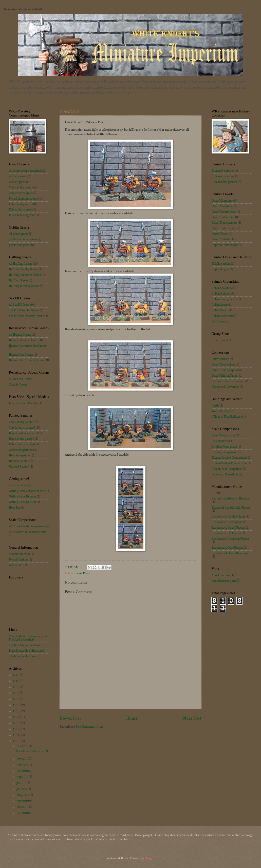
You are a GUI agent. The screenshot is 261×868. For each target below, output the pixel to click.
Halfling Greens (18, 280)
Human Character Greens (24, 340)
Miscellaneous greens (22, 215)
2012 (16, 729)
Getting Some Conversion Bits (27, 491)
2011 (16, 735)
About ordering (18, 485)
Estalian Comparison (224, 447)
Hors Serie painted (20, 455)
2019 (16, 687)
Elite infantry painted (22, 444)
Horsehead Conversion (225, 387)
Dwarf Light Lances (224, 228)
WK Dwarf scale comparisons (27, 526)
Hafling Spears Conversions (229, 381)
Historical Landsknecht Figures (231, 508)
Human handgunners (224, 182)
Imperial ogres (220, 269)
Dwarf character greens (23, 199)
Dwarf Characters (223, 201)
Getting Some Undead (22, 502)
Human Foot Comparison (227, 469)
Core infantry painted (22, 428)
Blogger (149, 858)
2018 (16, 693)
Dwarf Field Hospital (225, 370)
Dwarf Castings (18, 560)
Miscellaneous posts (224, 581)
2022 (16, 675)
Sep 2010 (22, 771)
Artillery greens (18, 176)
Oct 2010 (22, 765)
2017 (16, 699)
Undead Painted (19, 467)
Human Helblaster (223, 171)
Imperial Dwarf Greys (225, 245)
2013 (16, 723)
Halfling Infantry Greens (24, 286)
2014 (16, 717)
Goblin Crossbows (222, 288)
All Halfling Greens (21, 264)
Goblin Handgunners (224, 299)
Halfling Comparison (224, 452)
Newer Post (70, 718)
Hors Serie (15, 508)
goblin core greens (20, 245)
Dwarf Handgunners (224, 223)
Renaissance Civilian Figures (229, 516)
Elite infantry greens (21, 209)
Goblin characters (222, 316)
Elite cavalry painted (22, 439)
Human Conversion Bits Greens (28, 346)
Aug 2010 (23, 777)
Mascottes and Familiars (24, 403)
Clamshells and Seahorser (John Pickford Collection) (28, 638)
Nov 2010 (23, 759)
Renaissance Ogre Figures (227, 548)
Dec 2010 (23, 746)
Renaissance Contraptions (228, 522)
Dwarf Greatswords (224, 212)
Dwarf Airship (220, 359)
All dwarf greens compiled (25, 171)
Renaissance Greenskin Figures (230, 539)
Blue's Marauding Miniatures (26, 651)
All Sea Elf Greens (20, 305)
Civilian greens (18, 182)
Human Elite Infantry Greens (26, 360)
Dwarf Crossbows (222, 206)
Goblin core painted (21, 450)
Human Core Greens (21, 355)
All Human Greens (20, 335)
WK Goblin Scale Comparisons (27, 532)
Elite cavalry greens (21, 204)
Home (132, 718)
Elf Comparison (221, 441)
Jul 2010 (22, 783)
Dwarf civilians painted (23, 433)
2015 (16, 711)
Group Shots (219, 340)
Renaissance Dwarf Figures (228, 528)
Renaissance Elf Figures (226, 533)
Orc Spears (218, 321)
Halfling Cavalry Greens (24, 269)
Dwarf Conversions (223, 364)
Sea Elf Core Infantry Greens (26, 316)
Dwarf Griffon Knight (225, 376)
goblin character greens (23, 239)
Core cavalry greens (21, 187)
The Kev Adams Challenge (25, 645)
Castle (215, 406)
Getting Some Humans (23, 496)
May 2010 (23, 795)
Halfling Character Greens (25, 275)
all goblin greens (19, 234)
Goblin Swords (221, 310)
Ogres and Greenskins (225, 474)
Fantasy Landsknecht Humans (230, 498)
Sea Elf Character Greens (24, 310)
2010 (16, 741)
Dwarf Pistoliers (222, 239)
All (213, 493)
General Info (17, 565)
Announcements (19, 554)
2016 (16, 705)
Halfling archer (221, 264)
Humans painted (19, 461)
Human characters (223, 176)
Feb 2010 (22, 813)
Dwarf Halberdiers (223, 217)
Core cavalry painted (22, 422)
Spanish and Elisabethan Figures (231, 553)
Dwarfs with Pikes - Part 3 (32, 751)
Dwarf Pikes (82, 573)
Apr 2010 (22, 801)
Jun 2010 (22, 789)
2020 (16, 681)
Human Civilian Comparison (229, 463)
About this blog (221, 575)
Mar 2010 (23, 807)
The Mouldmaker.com (22, 656)
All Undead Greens (20, 379)
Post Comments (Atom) (90, 727)
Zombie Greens (18, 384)
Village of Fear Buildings (227, 417)
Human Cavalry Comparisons (229, 458)
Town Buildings (221, 411)
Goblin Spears (220, 305)
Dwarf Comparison (223, 435)
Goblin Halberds (222, 294)
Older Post (192, 718)
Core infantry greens (21, 193)
